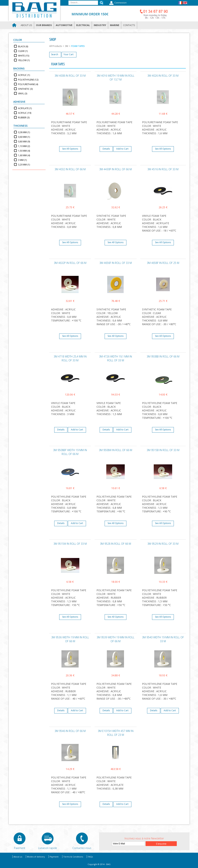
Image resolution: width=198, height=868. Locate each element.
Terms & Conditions (73, 857)
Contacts (129, 25)
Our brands (44, 25)
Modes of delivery (36, 857)
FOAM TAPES (78, 46)
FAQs (90, 857)
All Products (56, 46)
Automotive (64, 25)
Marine (115, 25)
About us (26, 25)
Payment (54, 857)
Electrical (83, 25)
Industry (100, 25)
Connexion (117, 3)
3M (67, 46)
